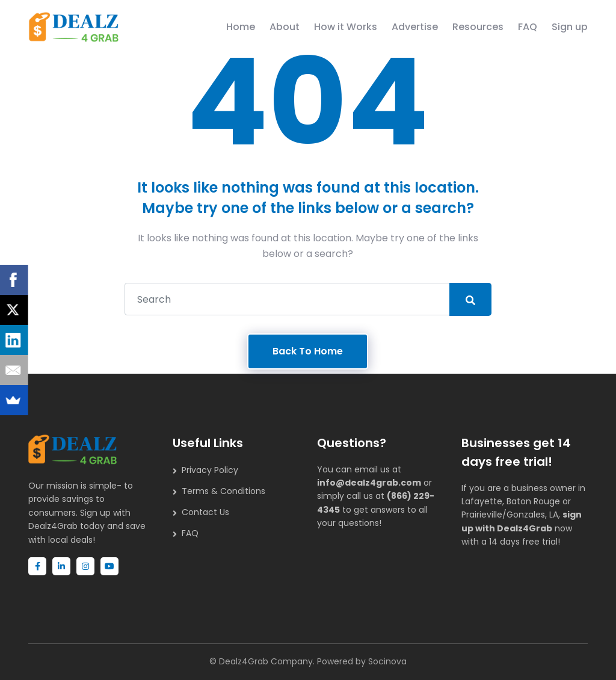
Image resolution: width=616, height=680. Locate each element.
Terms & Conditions (223, 491)
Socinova (387, 661)
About (285, 27)
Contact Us (205, 512)
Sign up (570, 27)
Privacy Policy (210, 470)
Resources (478, 27)
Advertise (415, 27)
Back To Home (308, 351)
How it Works (346, 27)
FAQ (528, 27)
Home (241, 27)
